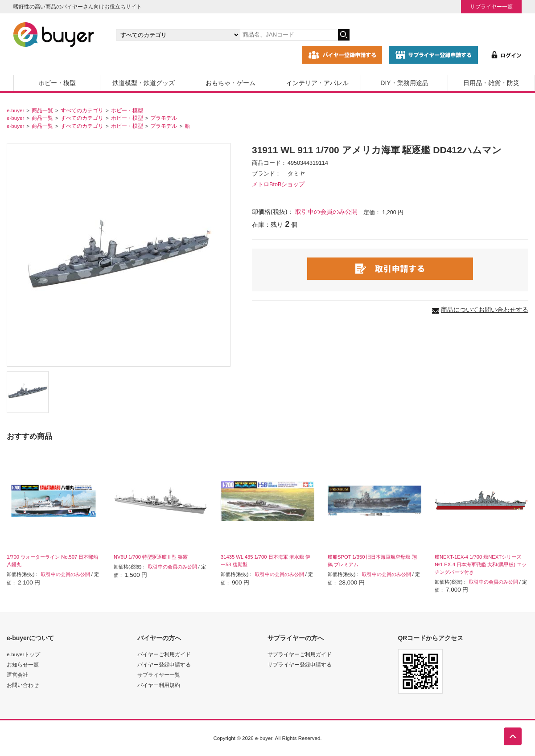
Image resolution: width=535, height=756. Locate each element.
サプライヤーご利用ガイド (300, 654)
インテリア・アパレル (317, 83)
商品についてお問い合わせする (485, 310)
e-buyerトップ (23, 654)
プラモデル (164, 118)
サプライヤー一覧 (491, 6)
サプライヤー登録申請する (300, 664)
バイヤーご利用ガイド (164, 654)
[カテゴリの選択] (178, 35)
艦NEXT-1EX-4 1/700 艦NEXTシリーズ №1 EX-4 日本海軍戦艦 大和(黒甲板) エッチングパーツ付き (481, 564)
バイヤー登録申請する (164, 664)
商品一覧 (42, 110)
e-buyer (15, 110)
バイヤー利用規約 (159, 685)
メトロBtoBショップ (278, 184)
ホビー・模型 (57, 83)
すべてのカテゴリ (82, 110)
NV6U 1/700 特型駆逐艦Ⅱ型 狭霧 (151, 557)
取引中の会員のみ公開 (326, 212)
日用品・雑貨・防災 (491, 83)
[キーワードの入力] (289, 35)
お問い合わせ (23, 685)
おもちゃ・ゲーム (230, 83)
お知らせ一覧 (23, 664)
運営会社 (17, 675)
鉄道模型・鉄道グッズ (144, 83)
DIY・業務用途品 (404, 83)
